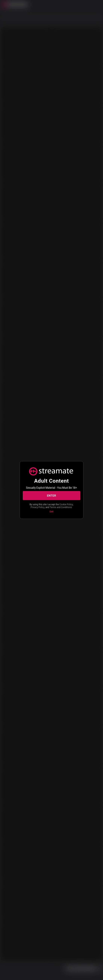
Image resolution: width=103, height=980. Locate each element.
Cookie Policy (66, 504)
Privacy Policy (38, 507)
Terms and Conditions (61, 507)
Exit (51, 512)
